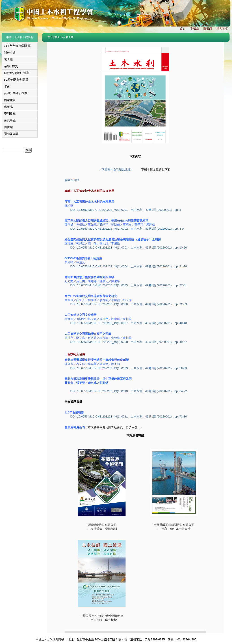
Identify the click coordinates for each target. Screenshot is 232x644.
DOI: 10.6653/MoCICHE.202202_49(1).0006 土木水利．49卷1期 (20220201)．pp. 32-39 (129, 304)
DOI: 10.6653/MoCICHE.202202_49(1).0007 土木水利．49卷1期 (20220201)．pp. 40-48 (129, 323)
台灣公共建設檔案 (16, 93)
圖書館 (208, 28)
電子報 (8, 59)
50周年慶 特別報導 (16, 80)
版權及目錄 (72, 180)
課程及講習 (11, 134)
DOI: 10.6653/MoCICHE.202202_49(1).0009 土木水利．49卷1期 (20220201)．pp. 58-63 (129, 368)
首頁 (183, 28)
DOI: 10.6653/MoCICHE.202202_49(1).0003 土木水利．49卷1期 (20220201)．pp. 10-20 (129, 248)
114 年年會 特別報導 (17, 46)
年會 (7, 86)
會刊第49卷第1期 (61, 37)
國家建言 (10, 100)
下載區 (194, 28)
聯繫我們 (222, 28)
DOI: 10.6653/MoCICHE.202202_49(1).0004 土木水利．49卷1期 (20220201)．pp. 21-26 (129, 266)
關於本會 (10, 52)
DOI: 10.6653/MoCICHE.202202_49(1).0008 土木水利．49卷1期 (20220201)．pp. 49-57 (129, 342)
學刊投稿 (10, 114)
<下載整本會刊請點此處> (116, 170)
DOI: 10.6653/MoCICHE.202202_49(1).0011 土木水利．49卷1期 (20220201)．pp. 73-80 (129, 416)
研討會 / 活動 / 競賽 (17, 73)
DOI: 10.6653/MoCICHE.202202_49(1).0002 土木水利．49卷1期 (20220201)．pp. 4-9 (127, 229)
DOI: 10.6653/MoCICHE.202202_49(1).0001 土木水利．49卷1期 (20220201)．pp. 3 (126, 210)
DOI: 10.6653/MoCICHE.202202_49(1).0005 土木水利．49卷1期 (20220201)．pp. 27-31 (129, 285)
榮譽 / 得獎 (11, 66)
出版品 (8, 107)
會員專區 (10, 120)
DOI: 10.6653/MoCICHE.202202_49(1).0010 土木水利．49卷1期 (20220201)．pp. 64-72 (129, 391)
